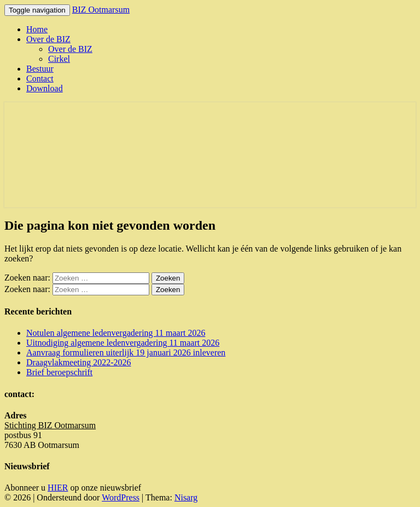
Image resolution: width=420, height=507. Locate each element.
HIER (58, 488)
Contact (40, 78)
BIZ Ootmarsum (101, 10)
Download (45, 88)
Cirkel (59, 59)
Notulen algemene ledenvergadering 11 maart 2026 (116, 333)
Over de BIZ (48, 39)
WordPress (121, 497)
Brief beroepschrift (59, 372)
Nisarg (186, 497)
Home (37, 29)
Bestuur (40, 69)
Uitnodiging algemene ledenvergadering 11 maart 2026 (123, 343)
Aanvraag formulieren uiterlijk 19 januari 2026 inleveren (126, 352)
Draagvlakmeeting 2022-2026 (79, 362)
